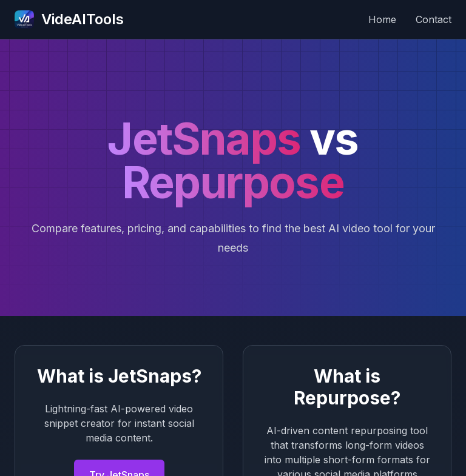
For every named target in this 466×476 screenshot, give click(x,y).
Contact (434, 19)
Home (382, 19)
